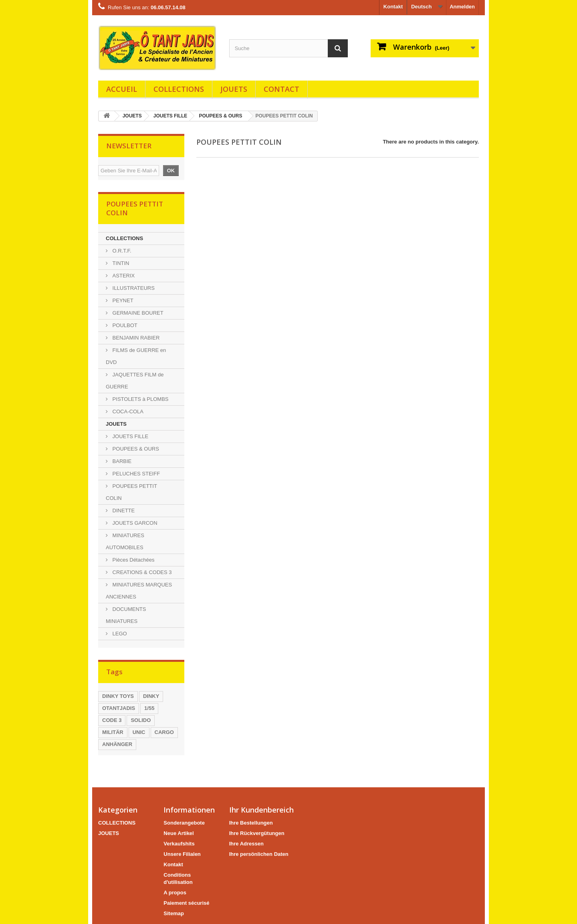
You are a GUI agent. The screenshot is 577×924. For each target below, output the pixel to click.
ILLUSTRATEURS (133, 288)
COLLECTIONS (179, 89)
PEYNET (122, 300)
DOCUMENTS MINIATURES (126, 615)
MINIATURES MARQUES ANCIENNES (139, 591)
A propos (175, 893)
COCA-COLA (127, 411)
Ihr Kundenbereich (261, 810)
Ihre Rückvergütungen (257, 833)
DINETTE (123, 511)
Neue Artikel (179, 833)
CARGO (164, 732)
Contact (281, 89)
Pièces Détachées (133, 560)
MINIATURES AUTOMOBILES (125, 541)
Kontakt (393, 7)
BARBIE (121, 461)
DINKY (151, 696)
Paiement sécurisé (186, 903)
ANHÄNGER (117, 744)
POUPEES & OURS (220, 116)
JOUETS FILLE (170, 116)
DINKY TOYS (118, 696)
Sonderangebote (184, 823)
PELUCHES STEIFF (135, 474)
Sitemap (174, 913)
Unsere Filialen (182, 854)
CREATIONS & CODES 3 (141, 572)
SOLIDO (141, 720)
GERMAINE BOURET (137, 313)
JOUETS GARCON (134, 523)
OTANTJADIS (119, 708)
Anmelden (462, 7)
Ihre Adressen (246, 844)
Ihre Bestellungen (251, 823)
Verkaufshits (179, 844)
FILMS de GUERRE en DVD (136, 356)
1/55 (149, 708)
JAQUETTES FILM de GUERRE (135, 381)
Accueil (122, 89)
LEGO (119, 634)
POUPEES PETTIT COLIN (131, 492)
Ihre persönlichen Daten (259, 854)
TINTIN (120, 263)
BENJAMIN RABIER (135, 338)
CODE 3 (112, 720)
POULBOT (124, 325)
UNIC (139, 732)
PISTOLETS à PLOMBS (140, 399)
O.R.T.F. (121, 251)
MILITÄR (113, 732)
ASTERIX (123, 276)
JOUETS (234, 89)
